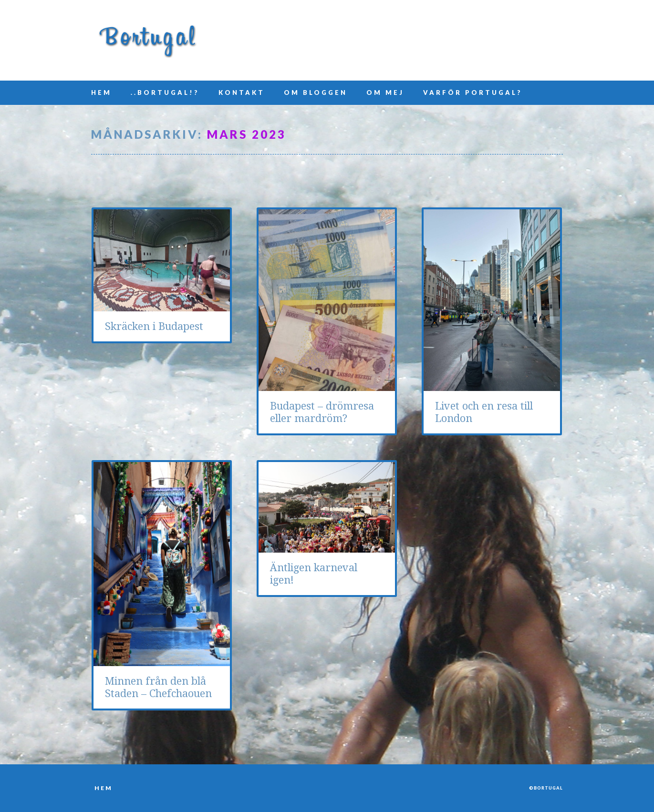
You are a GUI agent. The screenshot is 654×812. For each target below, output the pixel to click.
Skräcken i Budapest (154, 326)
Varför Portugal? (473, 93)
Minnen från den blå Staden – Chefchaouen (158, 687)
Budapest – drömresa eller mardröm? (322, 412)
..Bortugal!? (165, 93)
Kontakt (242, 93)
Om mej (385, 93)
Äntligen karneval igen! (314, 574)
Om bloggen (316, 93)
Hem (101, 93)
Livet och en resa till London (484, 412)
